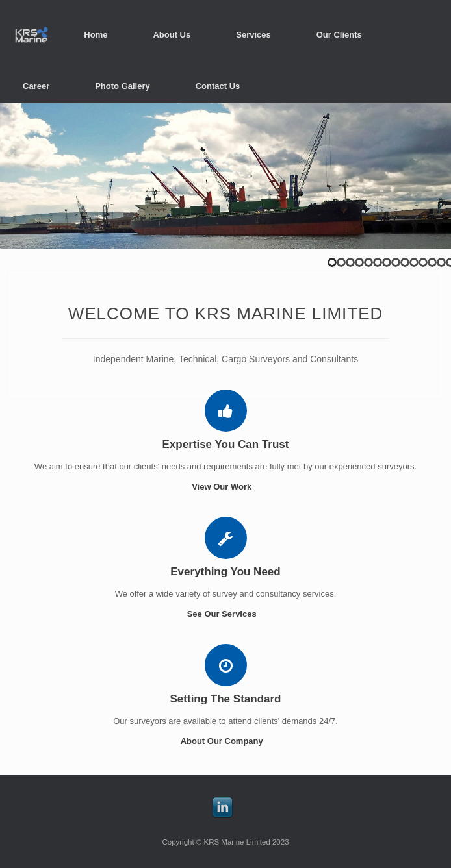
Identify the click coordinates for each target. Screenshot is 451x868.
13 (441, 262)
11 (423, 262)
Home (96, 35)
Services (253, 35)
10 (414, 262)
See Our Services (226, 614)
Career (36, 86)
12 (432, 262)
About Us (172, 35)
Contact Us (218, 86)
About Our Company (226, 741)
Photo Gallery (122, 86)
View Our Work (225, 487)
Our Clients (339, 35)
